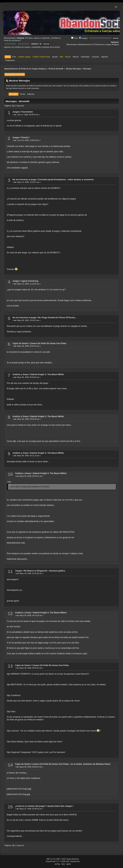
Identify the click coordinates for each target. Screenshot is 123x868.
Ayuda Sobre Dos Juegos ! (60, 806)
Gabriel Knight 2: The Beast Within (47, 374)
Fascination (27, 112)
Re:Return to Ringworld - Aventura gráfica (45, 571)
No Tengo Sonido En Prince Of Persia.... (57, 317)
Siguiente (20, 106)
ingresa (37, 38)
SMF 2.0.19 (51, 859)
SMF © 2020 (61, 859)
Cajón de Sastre (20, 343)
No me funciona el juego (24, 179)
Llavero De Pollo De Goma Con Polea (48, 343)
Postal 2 (25, 137)
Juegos (83, 38)
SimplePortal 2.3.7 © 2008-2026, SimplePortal (63, 861)
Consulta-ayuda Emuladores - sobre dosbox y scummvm (66, 179)
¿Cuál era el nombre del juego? (30, 806)
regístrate (46, 38)
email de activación (12, 40)
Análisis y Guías (21, 374)
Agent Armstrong (30, 281)
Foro (74, 38)
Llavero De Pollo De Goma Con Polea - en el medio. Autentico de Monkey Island (71, 764)
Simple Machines (73, 859)
